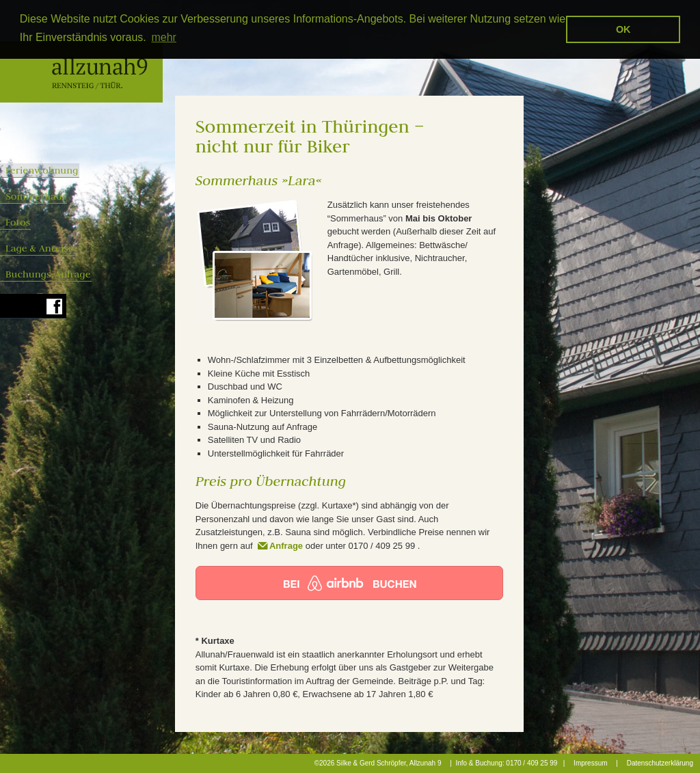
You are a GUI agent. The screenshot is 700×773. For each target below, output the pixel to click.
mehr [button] (163, 37)
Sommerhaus (82, 196)
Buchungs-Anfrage (92, 274)
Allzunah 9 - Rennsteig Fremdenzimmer (81, 72)
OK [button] (623, 29)
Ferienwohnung (85, 170)
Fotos (60, 222)
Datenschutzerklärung (660, 763)
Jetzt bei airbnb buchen (349, 583)
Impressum (590, 763)
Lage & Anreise (83, 248)
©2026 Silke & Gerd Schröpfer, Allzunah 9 (378, 763)
